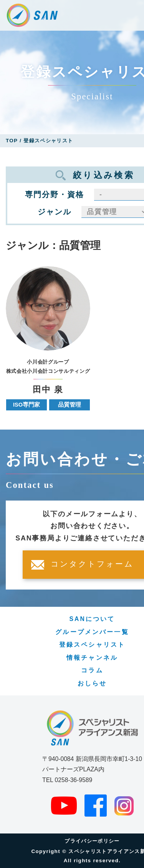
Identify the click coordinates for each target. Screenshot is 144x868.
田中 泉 (48, 390)
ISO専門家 (26, 405)
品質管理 (70, 405)
